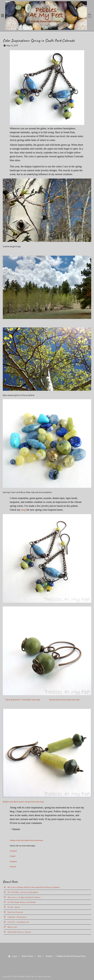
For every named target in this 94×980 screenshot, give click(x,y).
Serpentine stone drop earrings (64, 700)
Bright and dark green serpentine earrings (23, 802)
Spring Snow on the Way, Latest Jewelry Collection (24, 897)
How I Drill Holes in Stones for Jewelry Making (23, 892)
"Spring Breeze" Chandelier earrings (22, 700)
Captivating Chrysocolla (15, 912)
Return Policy (27, 956)
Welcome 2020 (12, 927)
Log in (15, 956)
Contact (49, 956)
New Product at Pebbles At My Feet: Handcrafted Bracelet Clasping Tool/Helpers (34, 887)
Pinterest (13, 867)
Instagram (13, 861)
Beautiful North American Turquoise (19, 932)
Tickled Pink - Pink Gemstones (17, 917)
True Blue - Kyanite (14, 907)
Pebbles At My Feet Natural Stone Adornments (26, 840)
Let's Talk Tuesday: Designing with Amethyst (22, 902)
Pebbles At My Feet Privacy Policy (71, 956)
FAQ (39, 956)
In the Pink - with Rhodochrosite (18, 922)
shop (23, 510)
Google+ (13, 856)
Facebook (13, 851)
